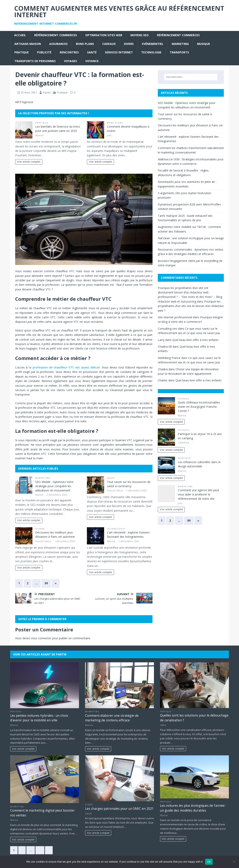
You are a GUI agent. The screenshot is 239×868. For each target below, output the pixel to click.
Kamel (47, 92)
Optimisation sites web (104, 35)
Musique (204, 44)
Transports (179, 52)
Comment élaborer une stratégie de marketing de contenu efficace (112, 718)
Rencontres (69, 52)
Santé (92, 52)
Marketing (180, 44)
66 (40, 850)
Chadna (163, 369)
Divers (129, 44)
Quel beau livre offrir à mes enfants (195, 340)
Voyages (70, 61)
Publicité (44, 52)
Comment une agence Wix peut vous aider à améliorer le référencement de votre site (198, 494)
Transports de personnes (35, 61)
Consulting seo (168, 329)
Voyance (92, 61)
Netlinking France (169, 358)
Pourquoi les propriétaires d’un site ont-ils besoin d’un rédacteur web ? (191, 306)
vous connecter (41, 638)
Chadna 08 (165, 347)
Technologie (151, 52)
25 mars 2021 (29, 92)
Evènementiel (153, 44)
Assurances (58, 44)
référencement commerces (56, 35)
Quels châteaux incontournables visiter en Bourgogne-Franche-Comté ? (199, 407)
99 (46, 583)
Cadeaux (109, 44)
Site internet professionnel (175, 317)
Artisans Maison (28, 44)
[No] (234, 862)
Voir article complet (29, 162)
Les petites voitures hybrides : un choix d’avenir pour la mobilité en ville (39, 718)
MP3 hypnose (24, 102)
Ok (209, 862)
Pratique (22, 52)
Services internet (119, 52)
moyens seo (140, 35)
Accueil (20, 35)
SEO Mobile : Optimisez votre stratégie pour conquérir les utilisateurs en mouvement (54, 486)
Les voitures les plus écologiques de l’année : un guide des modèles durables (193, 808)
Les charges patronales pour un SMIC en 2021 (119, 809)
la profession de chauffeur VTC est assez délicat (64, 367)
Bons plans (85, 44)
